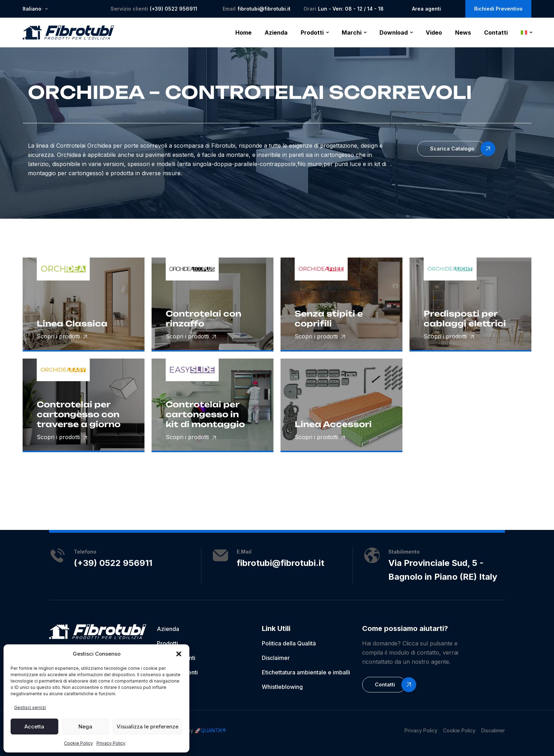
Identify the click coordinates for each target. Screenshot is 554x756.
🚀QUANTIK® (210, 730)
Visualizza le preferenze (148, 727)
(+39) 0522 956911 (173, 9)
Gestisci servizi (30, 707)
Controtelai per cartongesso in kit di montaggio (205, 414)
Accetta (34, 727)
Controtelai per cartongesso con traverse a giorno (79, 414)
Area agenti (426, 9)
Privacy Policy (111, 743)
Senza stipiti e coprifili (329, 318)
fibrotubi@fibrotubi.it (264, 9)
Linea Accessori (333, 424)
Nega (85, 727)
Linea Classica (72, 323)
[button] (179, 654)
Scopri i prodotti (62, 336)
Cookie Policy (78, 743)
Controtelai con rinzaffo (204, 318)
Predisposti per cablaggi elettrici (465, 318)
